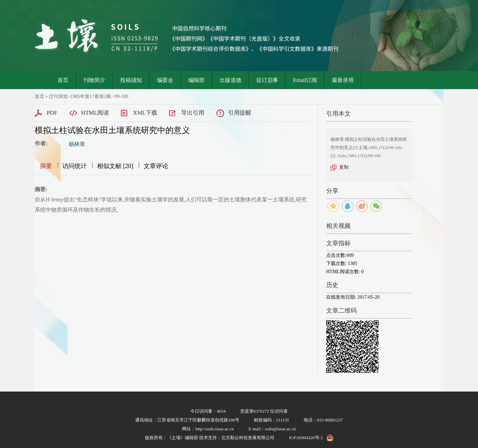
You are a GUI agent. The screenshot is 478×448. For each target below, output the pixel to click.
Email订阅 (305, 80)
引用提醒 (240, 113)
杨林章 (77, 144)
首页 (63, 80)
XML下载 (145, 113)
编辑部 (196, 80)
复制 (344, 167)
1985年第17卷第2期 (91, 96)
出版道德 (230, 80)
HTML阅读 (95, 113)
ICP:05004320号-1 (306, 438)
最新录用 (343, 80)
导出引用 (193, 113)
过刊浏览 (58, 96)
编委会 (165, 80)
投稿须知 (131, 80)
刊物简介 (94, 80)
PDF (52, 113)
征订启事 (267, 80)
